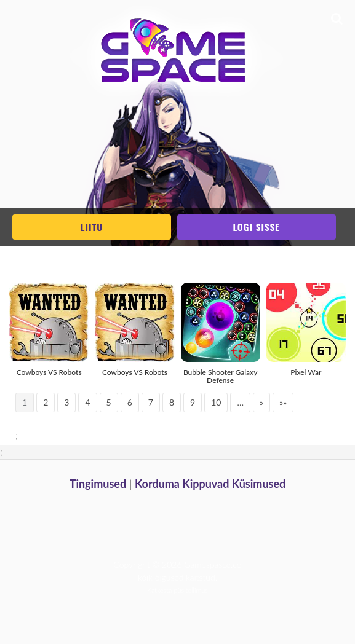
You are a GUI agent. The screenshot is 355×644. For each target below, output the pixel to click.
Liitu (92, 227)
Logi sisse (256, 227)
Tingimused (98, 484)
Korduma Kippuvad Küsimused (210, 484)
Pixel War (306, 372)
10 (216, 402)
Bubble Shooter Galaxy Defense (221, 376)
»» (283, 402)
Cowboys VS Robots (49, 372)
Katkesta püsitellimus (177, 590)
